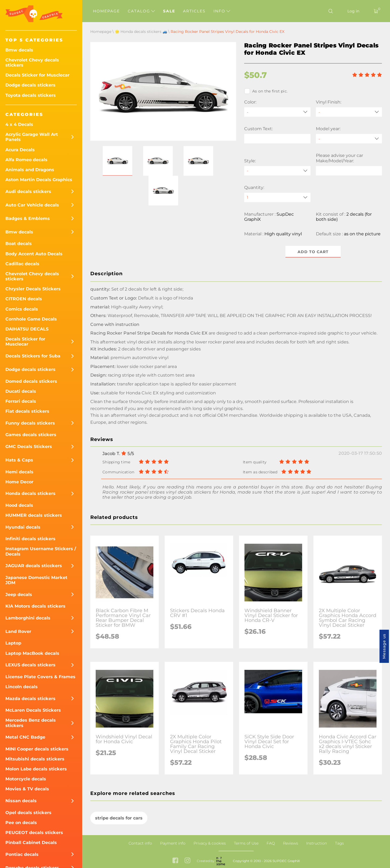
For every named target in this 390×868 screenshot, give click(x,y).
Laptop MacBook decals (32, 653)
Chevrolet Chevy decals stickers (32, 63)
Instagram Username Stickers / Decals (41, 551)
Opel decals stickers (28, 813)
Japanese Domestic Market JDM (36, 580)
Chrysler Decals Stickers (33, 289)
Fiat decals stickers (27, 411)
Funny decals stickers (30, 423)
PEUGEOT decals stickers (34, 833)
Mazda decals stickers (30, 699)
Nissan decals (21, 801)
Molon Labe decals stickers (36, 769)
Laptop (13, 643)
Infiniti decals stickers (30, 539)
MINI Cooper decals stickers (37, 749)
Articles (194, 11)
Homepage (106, 11)
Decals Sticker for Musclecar (37, 75)
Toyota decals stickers (31, 95)
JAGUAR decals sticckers (34, 566)
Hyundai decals (23, 527)
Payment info (173, 843)
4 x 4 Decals (19, 124)
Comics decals (22, 309)
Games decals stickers (31, 435)
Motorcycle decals (26, 779)
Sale (169, 11)
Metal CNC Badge (25, 737)
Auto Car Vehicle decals (32, 205)
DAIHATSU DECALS (27, 329)
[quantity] (277, 197)
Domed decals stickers (31, 381)
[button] (118, 161)
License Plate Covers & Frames (40, 677)
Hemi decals (19, 472)
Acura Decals (20, 150)
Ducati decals (21, 391)
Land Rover (18, 631)
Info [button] (222, 11)
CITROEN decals (24, 299)
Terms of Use (246, 843)
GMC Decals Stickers (29, 447)
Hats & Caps (19, 460)
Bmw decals (19, 50)
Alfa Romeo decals (26, 160)
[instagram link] (187, 861)
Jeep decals (19, 595)
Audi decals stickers (28, 192)
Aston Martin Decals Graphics (39, 180)
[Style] (277, 171)
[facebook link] (175, 861)
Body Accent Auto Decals (34, 254)
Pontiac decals (22, 854)
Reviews (291, 843)
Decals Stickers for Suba (33, 356)
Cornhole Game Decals (31, 319)
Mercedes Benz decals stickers (31, 723)
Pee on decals (21, 823)
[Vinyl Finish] (349, 112)
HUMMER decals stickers (34, 515)
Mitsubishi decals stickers (35, 759)
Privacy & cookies (210, 843)
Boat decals (19, 244)
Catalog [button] (141, 11)
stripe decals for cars (119, 818)
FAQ (271, 843)
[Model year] (349, 139)
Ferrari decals (21, 401)
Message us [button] (384, 646)
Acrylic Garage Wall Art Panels (32, 137)
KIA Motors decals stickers (35, 606)
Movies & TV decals (27, 789)
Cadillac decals (22, 264)
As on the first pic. (266, 91)
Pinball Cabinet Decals (31, 843)
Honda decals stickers (30, 493)
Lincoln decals (22, 687)
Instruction (317, 843)
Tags (339, 843)
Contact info (140, 843)
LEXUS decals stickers (30, 665)
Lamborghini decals (28, 618)
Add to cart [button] (313, 252)
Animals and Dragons (30, 170)
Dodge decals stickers (30, 85)
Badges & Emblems (28, 218)
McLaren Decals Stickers (33, 710)
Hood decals (19, 505)
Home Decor (19, 482)
